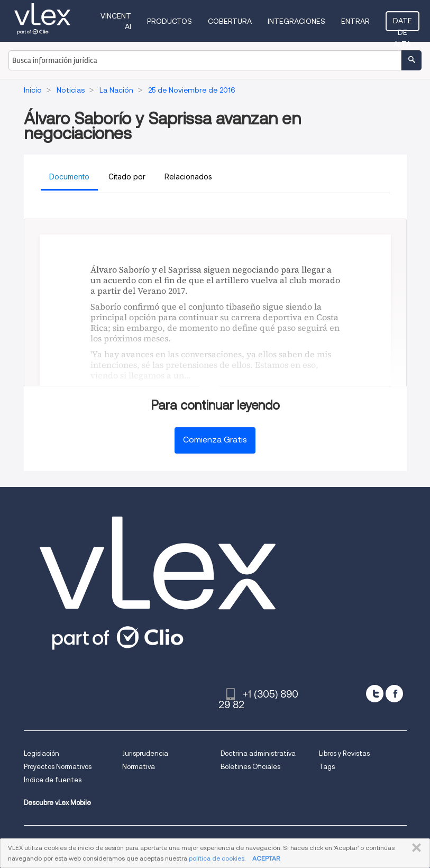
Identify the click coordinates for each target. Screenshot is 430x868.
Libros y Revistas (344, 753)
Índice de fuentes (53, 780)
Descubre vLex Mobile (57, 803)
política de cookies (217, 858)
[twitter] (375, 694)
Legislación (42, 753)
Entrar (355, 21)
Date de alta (402, 24)
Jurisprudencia (145, 753)
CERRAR (414, 848)
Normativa (139, 767)
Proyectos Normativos (58, 767)
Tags (327, 767)
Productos (170, 21)
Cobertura (230, 21)
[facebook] (394, 694)
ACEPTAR (266, 858)
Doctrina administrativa (258, 753)
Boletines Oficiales (250, 767)
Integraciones (296, 21)
